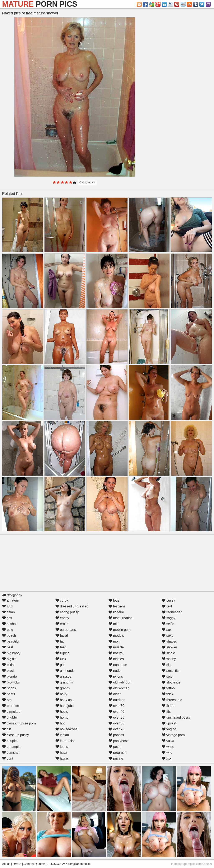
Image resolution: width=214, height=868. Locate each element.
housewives (66, 729)
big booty (11, 653)
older (115, 694)
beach (9, 636)
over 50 (116, 717)
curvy (62, 600)
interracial (65, 741)
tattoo (168, 688)
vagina (169, 729)
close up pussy (15, 735)
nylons (116, 676)
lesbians (117, 606)
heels (62, 712)
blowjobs (11, 682)
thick (168, 694)
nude (115, 671)
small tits (171, 671)
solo (167, 676)
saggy (169, 618)
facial (62, 636)
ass (7, 618)
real (167, 606)
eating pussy (67, 612)
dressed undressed (72, 606)
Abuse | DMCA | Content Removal (24, 864)
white (168, 747)
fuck (61, 659)
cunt (8, 758)
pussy (168, 600)
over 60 (116, 723)
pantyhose (118, 741)
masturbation (120, 618)
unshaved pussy (176, 717)
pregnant (117, 753)
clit (6, 729)
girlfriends (65, 671)
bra (7, 700)
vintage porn (173, 735)
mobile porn (120, 630)
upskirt (169, 723)
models (116, 636)
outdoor (117, 700)
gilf (60, 665)
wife (167, 753)
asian (8, 612)
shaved (169, 641)
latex (61, 753)
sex (167, 630)
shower (169, 647)
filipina (62, 653)
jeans (62, 747)
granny (63, 688)
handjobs (64, 706)
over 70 (116, 729)
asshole (10, 624)
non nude (118, 665)
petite (115, 747)
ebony (62, 618)
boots (9, 694)
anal (8, 606)
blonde (10, 676)
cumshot (11, 753)
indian (62, 735)
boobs (9, 688)
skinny (169, 659)
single (168, 653)
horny (62, 717)
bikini (8, 665)
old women (119, 688)
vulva (168, 741)
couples (10, 741)
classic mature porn (19, 723)
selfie (168, 624)
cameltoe (11, 712)
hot (60, 723)
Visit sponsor (87, 182)
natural (116, 653)
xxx (167, 758)
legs (114, 600)
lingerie (116, 612)
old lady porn (120, 682)
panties (116, 735)
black (8, 671)
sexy (168, 636)
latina (62, 758)
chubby (10, 717)
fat (60, 641)
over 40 (116, 712)
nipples (116, 659)
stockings (171, 682)
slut (167, 665)
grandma (64, 682)
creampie (11, 747)
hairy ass (64, 700)
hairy (61, 694)
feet (61, 647)
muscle (116, 647)
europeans (66, 630)
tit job (168, 706)
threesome (172, 700)
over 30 (116, 706)
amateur (11, 600)
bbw (8, 630)
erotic (62, 624)
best (8, 647)
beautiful (11, 641)
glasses (63, 676)
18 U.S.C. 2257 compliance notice (69, 864)
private (116, 758)
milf (113, 624)
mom (115, 641)
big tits (9, 659)
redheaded (172, 612)
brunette (11, 706)
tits (166, 712)
